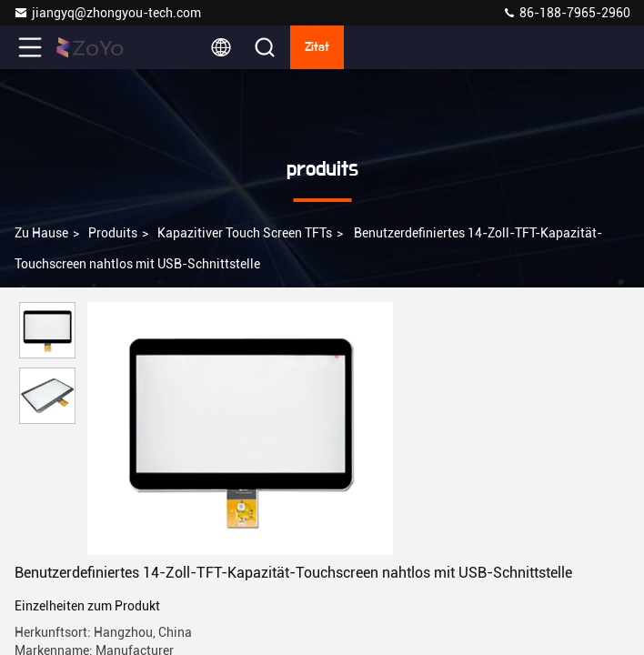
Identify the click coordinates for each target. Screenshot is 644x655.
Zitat (317, 47)
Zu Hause (41, 233)
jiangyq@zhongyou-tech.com (110, 13)
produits (113, 233)
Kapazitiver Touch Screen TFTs (245, 233)
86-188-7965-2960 (566, 13)
